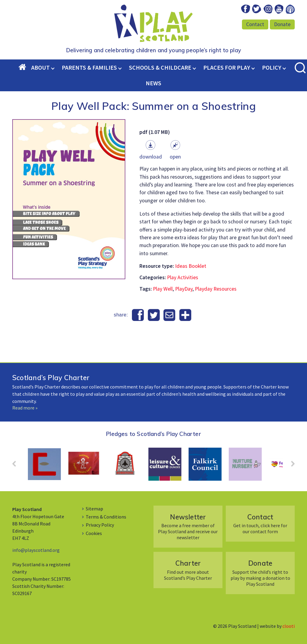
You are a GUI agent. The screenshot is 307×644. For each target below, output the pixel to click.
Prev (17, 466)
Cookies (94, 533)
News (153, 83)
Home (25, 68)
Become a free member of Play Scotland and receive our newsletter (188, 526)
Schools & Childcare (160, 67)
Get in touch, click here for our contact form (260, 523)
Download (151, 157)
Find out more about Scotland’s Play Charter (188, 570)
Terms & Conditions (106, 517)
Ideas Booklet (191, 266)
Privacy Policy (100, 525)
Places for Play (227, 67)
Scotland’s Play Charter (51, 378)
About (40, 67)
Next (290, 466)
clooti (289, 626)
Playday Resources (216, 289)
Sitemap (94, 509)
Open (175, 157)
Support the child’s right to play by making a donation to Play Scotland (260, 573)
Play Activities (183, 277)
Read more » (25, 408)
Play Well (163, 289)
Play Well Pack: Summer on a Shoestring (153, 106)
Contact (255, 24)
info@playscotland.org (36, 550)
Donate (282, 24)
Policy (272, 67)
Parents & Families (89, 67)
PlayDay (184, 289)
